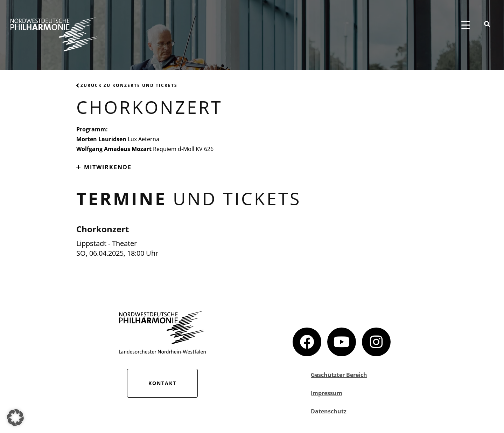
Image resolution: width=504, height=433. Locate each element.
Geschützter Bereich (339, 375)
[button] (15, 418)
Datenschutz (329, 411)
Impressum (327, 393)
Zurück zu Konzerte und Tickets (127, 85)
